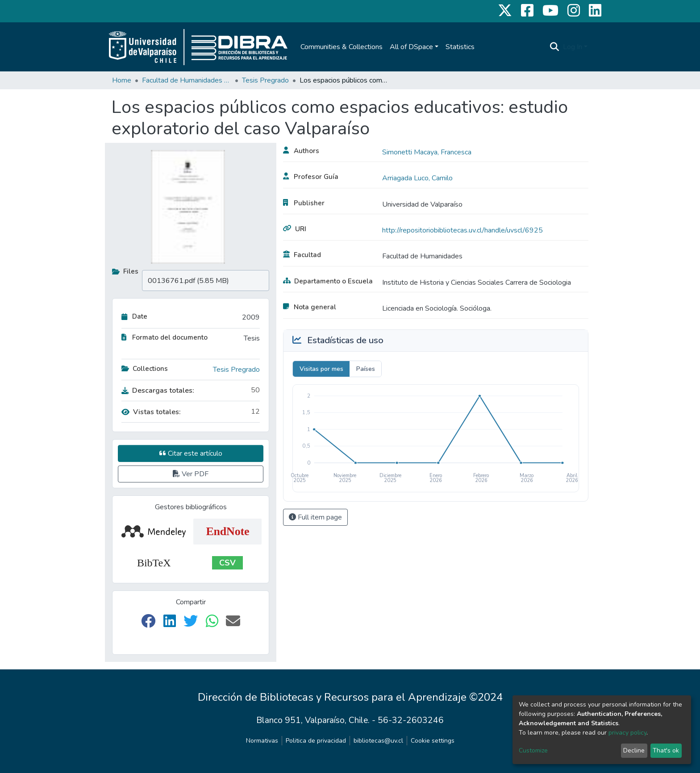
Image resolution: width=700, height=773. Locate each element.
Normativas (262, 741)
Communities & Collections (342, 47)
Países (366, 369)
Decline (634, 750)
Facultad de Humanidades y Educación (187, 80)
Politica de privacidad (316, 741)
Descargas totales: (158, 391)
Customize (533, 750)
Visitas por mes (321, 369)
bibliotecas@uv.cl (378, 741)
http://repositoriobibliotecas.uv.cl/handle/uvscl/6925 (462, 230)
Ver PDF (191, 474)
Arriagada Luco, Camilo (417, 178)
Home (122, 80)
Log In (573, 47)
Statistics (460, 47)
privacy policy (627, 733)
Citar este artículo (191, 453)
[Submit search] (555, 47)
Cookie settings (433, 741)
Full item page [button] (315, 517)
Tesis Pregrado (265, 80)
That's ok (666, 750)
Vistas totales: (151, 412)
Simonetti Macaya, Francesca (427, 152)
